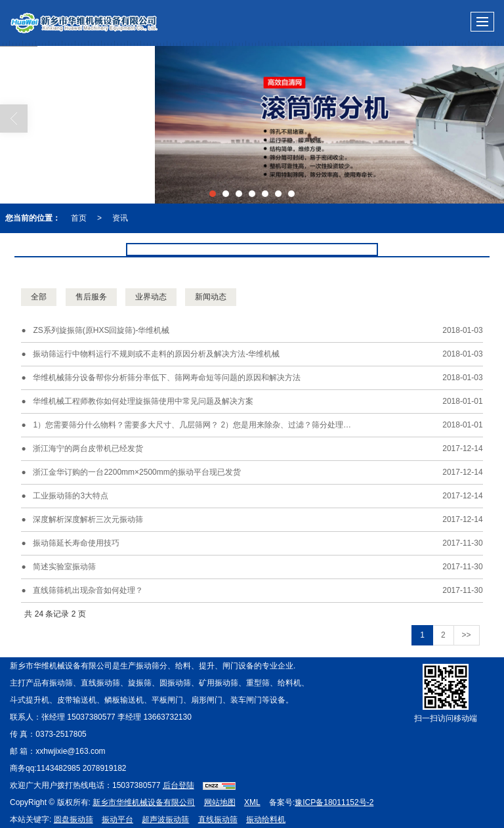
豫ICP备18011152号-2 (334, 802)
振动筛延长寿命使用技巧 (76, 543)
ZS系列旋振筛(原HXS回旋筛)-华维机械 (101, 330)
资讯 (120, 218)
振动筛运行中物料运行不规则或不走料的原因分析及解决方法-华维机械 (156, 354)
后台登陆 (178, 785)
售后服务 (91, 297)
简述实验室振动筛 (64, 567)
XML (252, 802)
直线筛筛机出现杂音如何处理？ (88, 590)
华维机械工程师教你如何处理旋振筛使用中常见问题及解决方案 (143, 401)
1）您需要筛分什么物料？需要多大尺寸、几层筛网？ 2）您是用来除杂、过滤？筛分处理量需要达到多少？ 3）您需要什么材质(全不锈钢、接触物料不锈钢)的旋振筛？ (227, 425)
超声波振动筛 (165, 819)
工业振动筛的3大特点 (71, 496)
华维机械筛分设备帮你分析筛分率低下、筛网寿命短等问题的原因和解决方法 (167, 378)
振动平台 (117, 819)
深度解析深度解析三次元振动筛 (88, 519)
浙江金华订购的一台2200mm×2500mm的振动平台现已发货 (136, 472)
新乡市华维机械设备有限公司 (144, 802)
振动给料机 (266, 819)
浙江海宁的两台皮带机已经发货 (88, 448)
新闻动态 (211, 297)
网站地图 (220, 802)
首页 (79, 218)
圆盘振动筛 (73, 819)
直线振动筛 (218, 819)
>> (467, 635)
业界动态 (151, 297)
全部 (39, 297)
